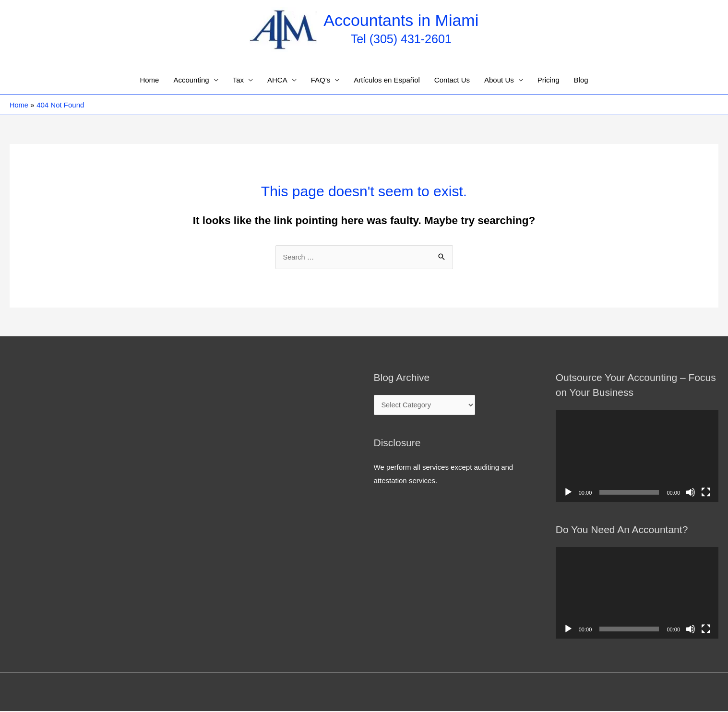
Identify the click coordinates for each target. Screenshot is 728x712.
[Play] (568, 493)
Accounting (191, 80)
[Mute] (691, 493)
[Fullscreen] (706, 493)
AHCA (277, 80)
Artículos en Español (387, 80)
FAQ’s (321, 80)
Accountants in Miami (401, 20)
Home (149, 80)
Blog (581, 80)
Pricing (549, 80)
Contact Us (452, 80)
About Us (499, 80)
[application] (637, 457)
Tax (238, 80)
